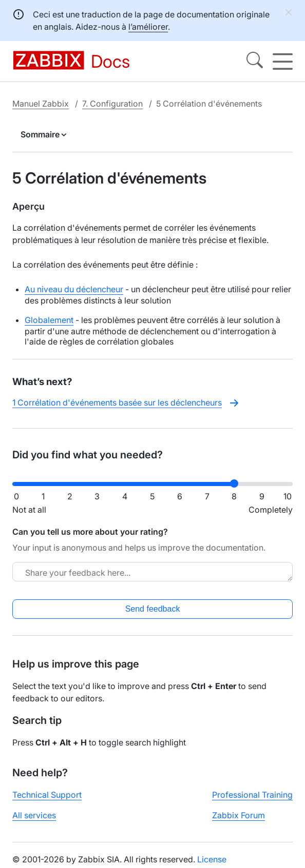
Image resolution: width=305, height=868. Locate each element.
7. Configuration (112, 104)
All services (34, 815)
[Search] (255, 62)
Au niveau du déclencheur (74, 289)
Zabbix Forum (239, 815)
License (212, 859)
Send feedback (153, 609)
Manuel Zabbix (41, 104)
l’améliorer (148, 27)
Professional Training (252, 795)
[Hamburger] (283, 62)
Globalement (49, 320)
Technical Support (47, 795)
